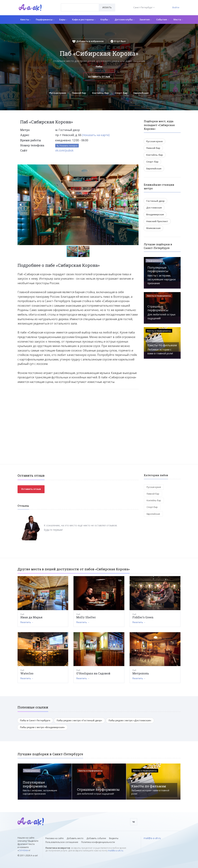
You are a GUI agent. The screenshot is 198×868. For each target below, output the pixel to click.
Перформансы (45, 19)
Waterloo (27, 673)
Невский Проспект (157, 221)
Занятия (145, 19)
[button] (135, 167)
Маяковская (153, 228)
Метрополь (141, 673)
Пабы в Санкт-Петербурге (35, 720)
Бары (63, 19)
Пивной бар (79, 93)
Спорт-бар (121, 93)
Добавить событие (96, 838)
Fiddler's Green (143, 617)
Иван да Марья (31, 617)
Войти (176, 7)
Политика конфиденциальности (98, 842)
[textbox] (80, 5)
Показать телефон (67, 146)
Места (178, 19)
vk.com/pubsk (64, 150)
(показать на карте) (96, 135)
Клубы (105, 19)
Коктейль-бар (100, 93)
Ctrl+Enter (24, 850)
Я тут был (118, 41)
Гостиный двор (155, 201)
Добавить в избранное (88, 41)
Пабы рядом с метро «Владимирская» (42, 727)
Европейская (141, 93)
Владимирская (155, 214)
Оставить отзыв (99, 77)
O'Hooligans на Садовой (93, 673)
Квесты (26, 19)
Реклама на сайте (55, 838)
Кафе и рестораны (84, 19)
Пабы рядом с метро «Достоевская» (130, 720)
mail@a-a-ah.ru (116, 851)
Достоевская (154, 208)
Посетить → (27, 622)
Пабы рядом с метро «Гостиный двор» (79, 720)
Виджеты (114, 838)
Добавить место (75, 838)
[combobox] (80, 7)
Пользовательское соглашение (62, 842)
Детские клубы (125, 19)
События (162, 19)
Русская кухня (58, 93)
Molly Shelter (86, 617)
